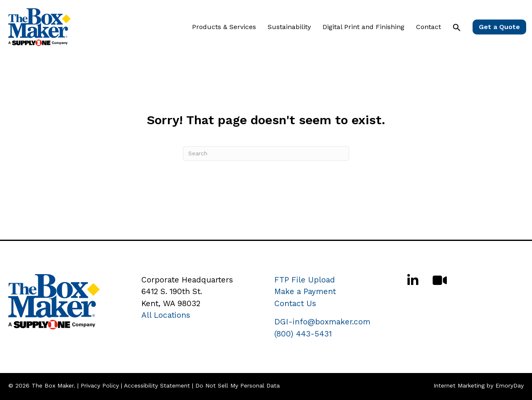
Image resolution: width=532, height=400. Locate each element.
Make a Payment (305, 291)
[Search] (266, 153)
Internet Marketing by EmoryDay (479, 385)
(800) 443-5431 (303, 334)
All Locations (166, 315)
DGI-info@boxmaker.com (322, 322)
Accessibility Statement (157, 385)
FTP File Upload (305, 280)
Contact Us (295, 303)
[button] (457, 27)
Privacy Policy (100, 385)
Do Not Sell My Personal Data (238, 385)
